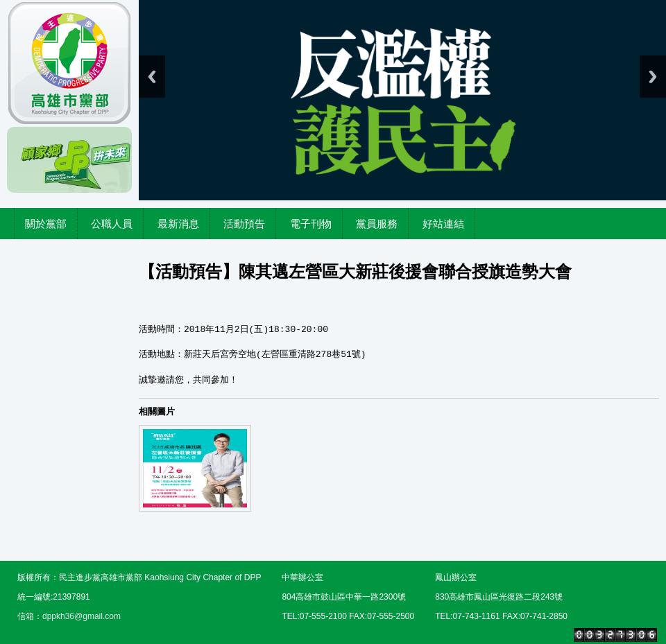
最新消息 (178, 224)
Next (653, 77)
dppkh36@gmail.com (82, 616)
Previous (152, 77)
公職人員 (112, 224)
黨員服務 (377, 224)
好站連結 (443, 224)
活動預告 (244, 224)
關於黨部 (46, 224)
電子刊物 (311, 224)
